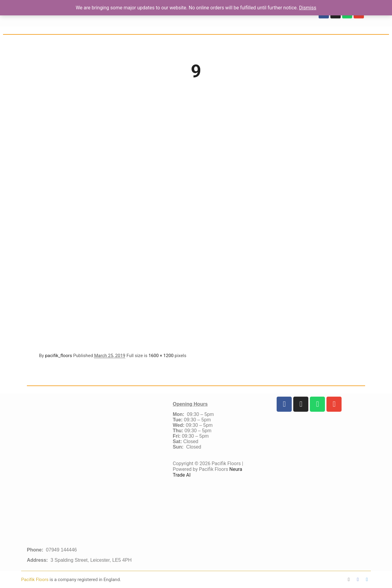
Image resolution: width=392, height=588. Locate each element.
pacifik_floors (58, 356)
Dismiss (308, 8)
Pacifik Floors (35, 580)
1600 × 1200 (161, 356)
